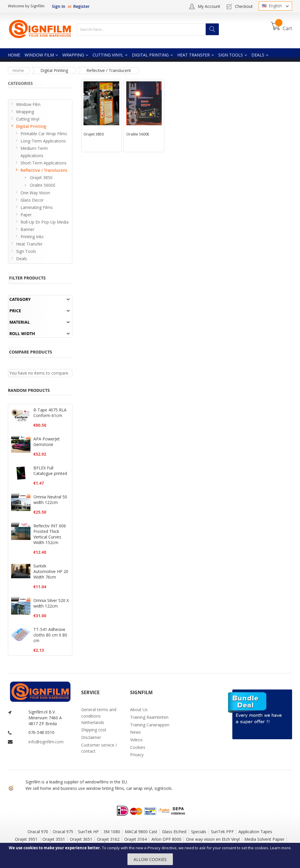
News (135, 732)
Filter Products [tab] (27, 278)
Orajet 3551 (54, 839)
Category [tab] (20, 299)
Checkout (244, 6)
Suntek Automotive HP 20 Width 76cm (51, 571)
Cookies (138, 747)
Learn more (280, 848)
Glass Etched (174, 832)
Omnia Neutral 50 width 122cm (50, 500)
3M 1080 (112, 832)
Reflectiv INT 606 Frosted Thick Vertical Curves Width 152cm (50, 534)
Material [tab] (20, 322)
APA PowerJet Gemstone (47, 442)
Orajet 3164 (135, 839)
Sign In (59, 6)
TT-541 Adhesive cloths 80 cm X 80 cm (50, 635)
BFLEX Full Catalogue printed (50, 471)
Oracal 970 (38, 832)
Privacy (137, 755)
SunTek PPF (222, 832)
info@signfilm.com (46, 742)
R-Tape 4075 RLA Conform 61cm (50, 413)
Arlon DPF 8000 (166, 839)
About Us (139, 710)
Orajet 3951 (27, 839)
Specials (199, 832)
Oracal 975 (63, 832)
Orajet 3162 (108, 839)
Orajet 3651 (81, 839)
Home (18, 70)
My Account (209, 6)
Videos (136, 740)
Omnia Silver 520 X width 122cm (51, 603)
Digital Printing (54, 70)
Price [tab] (15, 311)
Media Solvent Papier (264, 839)
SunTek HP (88, 832)
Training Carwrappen (150, 725)
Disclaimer (91, 737)
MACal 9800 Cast (141, 832)
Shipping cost (94, 730)
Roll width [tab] (22, 333)
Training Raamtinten (149, 717)
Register (81, 6)
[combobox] (148, 29)
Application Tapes (255, 832)
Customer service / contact (99, 748)
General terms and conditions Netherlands (99, 716)
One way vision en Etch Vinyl (213, 839)
